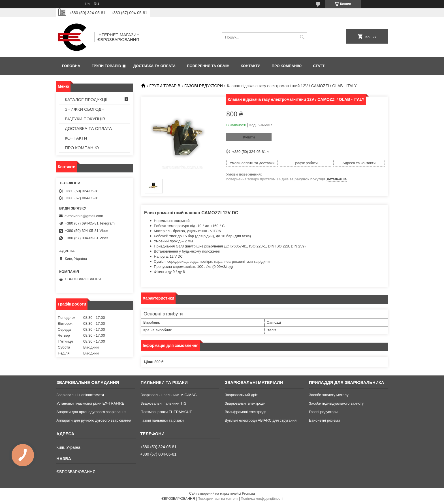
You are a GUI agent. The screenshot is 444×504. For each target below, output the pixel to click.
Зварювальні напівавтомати (80, 395)
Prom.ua (248, 494)
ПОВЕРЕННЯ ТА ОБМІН (208, 66)
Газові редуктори (323, 412)
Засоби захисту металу (329, 395)
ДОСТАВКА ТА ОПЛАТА (154, 66)
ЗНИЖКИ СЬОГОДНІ (85, 109)
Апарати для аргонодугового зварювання (91, 412)
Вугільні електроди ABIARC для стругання (261, 420)
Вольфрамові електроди (246, 412)
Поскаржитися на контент (218, 499)
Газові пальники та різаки (162, 420)
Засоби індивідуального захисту (336, 403)
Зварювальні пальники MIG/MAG (168, 395)
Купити (249, 137)
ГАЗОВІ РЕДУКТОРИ (204, 86)
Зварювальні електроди (245, 403)
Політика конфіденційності (262, 499)
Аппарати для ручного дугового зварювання (94, 420)
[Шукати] (302, 37)
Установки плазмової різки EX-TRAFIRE (90, 403)
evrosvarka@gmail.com (84, 216)
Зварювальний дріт (241, 395)
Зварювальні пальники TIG (163, 403)
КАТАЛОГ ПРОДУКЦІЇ (86, 100)
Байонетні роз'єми (324, 420)
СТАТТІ (319, 66)
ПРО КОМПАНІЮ (287, 66)
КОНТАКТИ (251, 66)
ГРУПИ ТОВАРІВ (106, 66)
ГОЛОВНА (71, 66)
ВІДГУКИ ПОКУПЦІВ (85, 119)
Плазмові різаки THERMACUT (166, 412)
